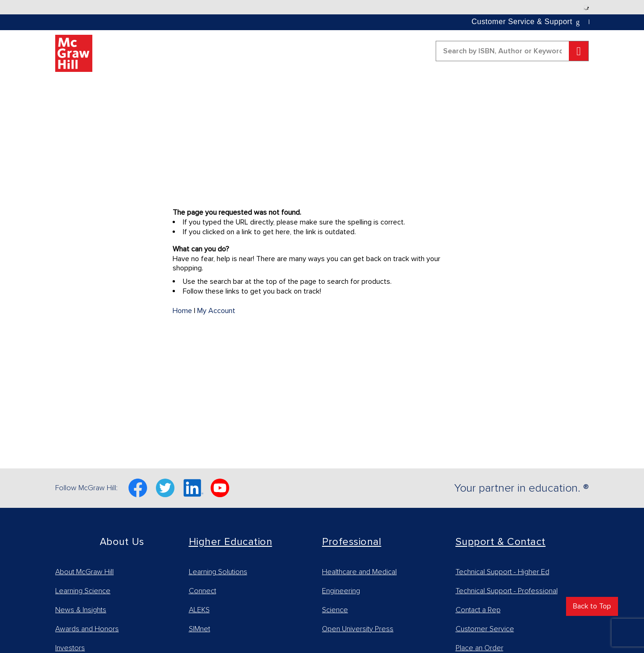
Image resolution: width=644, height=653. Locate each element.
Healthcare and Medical (359, 572)
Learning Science (83, 591)
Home (182, 311)
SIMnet (200, 629)
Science (335, 610)
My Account (216, 311)
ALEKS (199, 610)
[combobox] (512, 51)
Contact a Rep (478, 610)
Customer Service (485, 629)
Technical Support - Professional (507, 591)
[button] (526, 22)
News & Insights (81, 610)
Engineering (341, 591)
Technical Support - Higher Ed (502, 572)
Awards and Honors (87, 629)
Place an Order (480, 648)
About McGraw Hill (84, 572)
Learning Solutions (218, 572)
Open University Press (358, 629)
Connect (203, 591)
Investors (70, 648)
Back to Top (592, 606)
